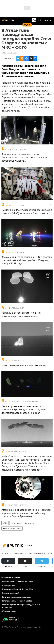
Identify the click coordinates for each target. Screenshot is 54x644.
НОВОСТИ (6, 553)
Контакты (17, 578)
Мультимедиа (16, 523)
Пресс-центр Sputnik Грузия (15, 589)
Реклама (29, 582)
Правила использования (13, 582)
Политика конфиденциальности (16, 597)
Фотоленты (29, 523)
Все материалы (37, 553)
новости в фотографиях (12, 528)
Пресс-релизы (8, 585)
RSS (31, 589)
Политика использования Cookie (17, 601)
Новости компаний (10, 593)
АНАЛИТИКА (20, 553)
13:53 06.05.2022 (10, 53)
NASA (5, 523)
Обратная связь (9, 611)
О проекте (6, 578)
